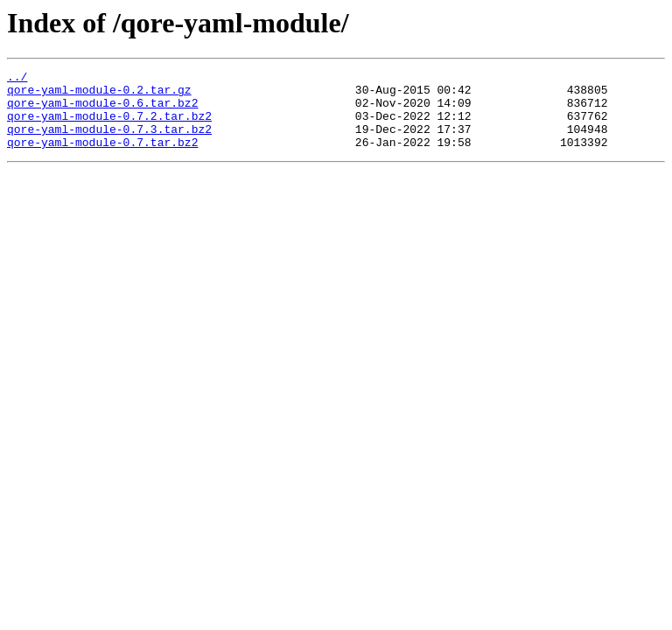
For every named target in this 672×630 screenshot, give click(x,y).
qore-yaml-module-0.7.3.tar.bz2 (109, 142)
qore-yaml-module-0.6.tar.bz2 (102, 110)
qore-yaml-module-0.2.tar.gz (99, 94)
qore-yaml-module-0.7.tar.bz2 (102, 157)
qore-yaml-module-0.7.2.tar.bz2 (109, 126)
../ (17, 79)
